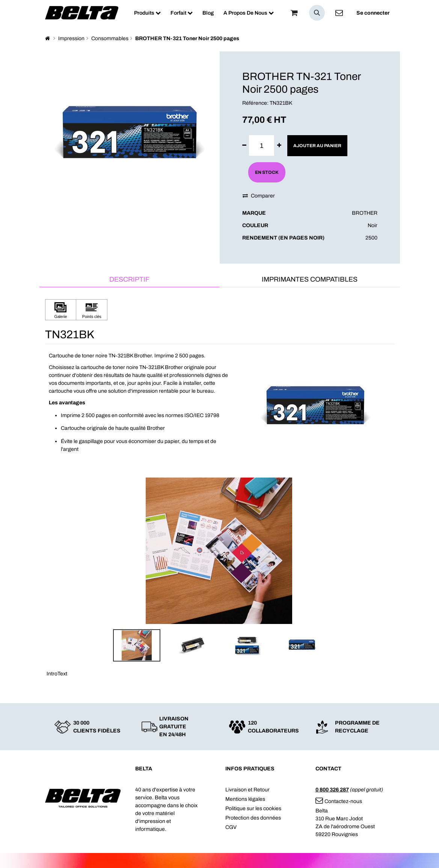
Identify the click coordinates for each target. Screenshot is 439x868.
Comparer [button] (259, 196)
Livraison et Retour (247, 790)
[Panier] (294, 13)
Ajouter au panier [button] (317, 146)
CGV (231, 827)
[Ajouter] (279, 145)
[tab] (130, 280)
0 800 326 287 (332, 790)
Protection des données (253, 818)
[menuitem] (147, 13)
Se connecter (373, 13)
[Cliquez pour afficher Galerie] (61, 310)
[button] (317, 13)
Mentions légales (245, 799)
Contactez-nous (339, 801)
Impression (71, 38)
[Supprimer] (244, 145)
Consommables (110, 38)
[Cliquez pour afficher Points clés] (92, 310)
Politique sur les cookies (253, 808)
